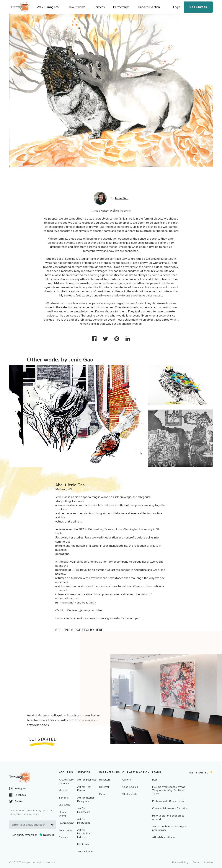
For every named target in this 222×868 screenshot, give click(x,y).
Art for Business (87, 780)
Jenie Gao (122, 198)
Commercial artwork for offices (170, 808)
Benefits (64, 798)
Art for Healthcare (84, 810)
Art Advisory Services (66, 781)
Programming (67, 823)
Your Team (65, 830)
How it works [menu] (77, 7)
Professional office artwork (168, 801)
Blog (155, 780)
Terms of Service (203, 863)
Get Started (198, 7)
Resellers (105, 780)
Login (177, 7)
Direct (103, 794)
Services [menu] (99, 7)
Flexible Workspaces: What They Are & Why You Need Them (168, 790)
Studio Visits (130, 794)
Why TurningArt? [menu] (48, 7)
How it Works (63, 814)
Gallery (127, 780)
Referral (104, 787)
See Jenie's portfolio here (79, 630)
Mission (63, 790)
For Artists (83, 844)
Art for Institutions (84, 821)
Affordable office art (164, 837)
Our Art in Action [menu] (149, 7)
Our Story (65, 805)
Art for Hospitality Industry (84, 834)
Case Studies (130, 787)
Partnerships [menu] (121, 7)
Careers (63, 837)
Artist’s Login (85, 852)
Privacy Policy (180, 863)
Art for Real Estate (84, 789)
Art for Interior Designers (86, 799)
